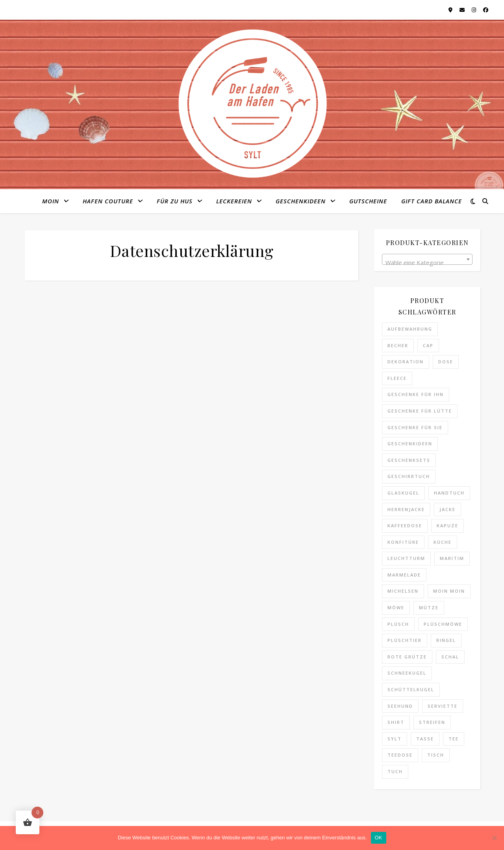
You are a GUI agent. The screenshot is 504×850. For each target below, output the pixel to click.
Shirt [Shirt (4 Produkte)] (396, 722)
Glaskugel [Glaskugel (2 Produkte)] (403, 493)
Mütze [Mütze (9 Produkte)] (429, 607)
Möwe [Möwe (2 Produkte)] (396, 607)
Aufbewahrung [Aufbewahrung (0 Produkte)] (410, 329)
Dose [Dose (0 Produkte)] (446, 362)
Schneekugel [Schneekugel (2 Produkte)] (407, 673)
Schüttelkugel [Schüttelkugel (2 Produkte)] (411, 689)
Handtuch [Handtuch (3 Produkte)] (449, 493)
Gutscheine (368, 201)
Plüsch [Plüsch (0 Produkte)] (398, 624)
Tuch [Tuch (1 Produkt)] (395, 771)
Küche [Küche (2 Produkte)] (443, 542)
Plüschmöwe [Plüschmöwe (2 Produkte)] (443, 624)
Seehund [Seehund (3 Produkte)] (400, 706)
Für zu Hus (175, 201)
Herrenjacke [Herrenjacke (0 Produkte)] (406, 509)
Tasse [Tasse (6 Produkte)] (425, 739)
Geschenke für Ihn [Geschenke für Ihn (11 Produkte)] (416, 394)
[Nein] (494, 838)
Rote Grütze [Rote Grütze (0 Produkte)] (407, 657)
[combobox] (427, 259)
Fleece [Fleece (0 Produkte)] (397, 378)
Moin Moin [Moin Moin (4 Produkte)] (449, 591)
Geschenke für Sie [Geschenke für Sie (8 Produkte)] (415, 427)
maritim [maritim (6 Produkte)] (452, 558)
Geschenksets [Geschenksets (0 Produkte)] (409, 460)
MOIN (51, 201)
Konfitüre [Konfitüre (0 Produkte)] (403, 542)
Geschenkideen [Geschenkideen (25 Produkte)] (410, 444)
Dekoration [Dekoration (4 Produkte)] (406, 362)
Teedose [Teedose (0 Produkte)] (400, 755)
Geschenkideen (301, 201)
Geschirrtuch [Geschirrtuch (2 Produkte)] (409, 476)
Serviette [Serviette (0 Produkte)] (443, 706)
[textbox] (427, 263)
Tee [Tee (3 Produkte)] (454, 739)
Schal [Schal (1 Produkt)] (450, 657)
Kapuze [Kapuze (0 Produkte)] (447, 525)
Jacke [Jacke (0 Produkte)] (447, 509)
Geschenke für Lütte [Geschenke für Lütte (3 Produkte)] (420, 411)
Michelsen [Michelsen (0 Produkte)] (403, 591)
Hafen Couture (108, 201)
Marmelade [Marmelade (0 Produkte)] (404, 575)
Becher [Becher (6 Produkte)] (398, 345)
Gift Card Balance (432, 201)
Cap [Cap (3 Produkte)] (428, 345)
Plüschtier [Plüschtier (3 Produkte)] (405, 640)
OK (379, 838)
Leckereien (234, 201)
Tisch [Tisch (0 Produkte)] (436, 755)
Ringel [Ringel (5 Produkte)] (446, 640)
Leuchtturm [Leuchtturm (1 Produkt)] (406, 558)
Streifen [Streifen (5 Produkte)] (432, 722)
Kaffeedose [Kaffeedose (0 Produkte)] (405, 525)
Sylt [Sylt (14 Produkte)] (395, 739)
